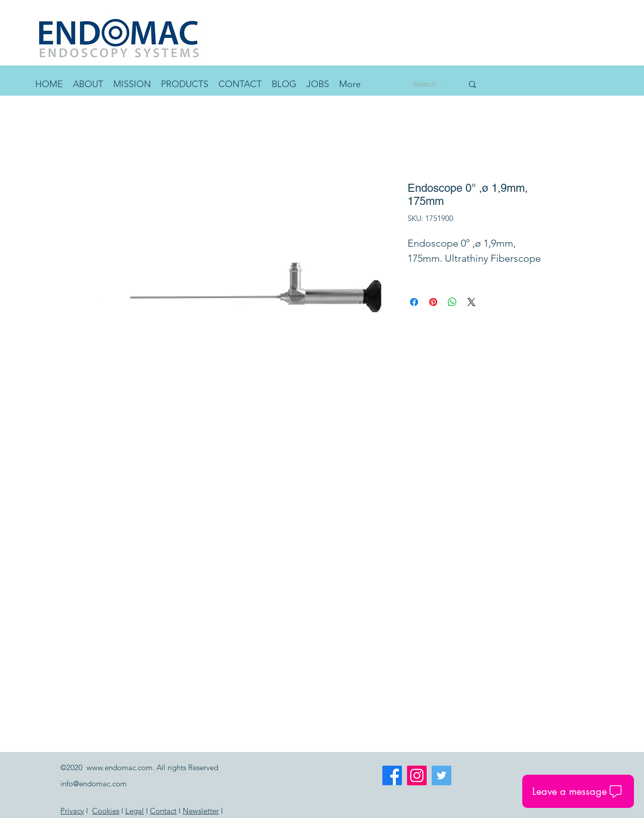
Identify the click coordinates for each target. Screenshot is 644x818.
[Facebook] (392, 775)
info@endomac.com (94, 784)
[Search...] (430, 84)
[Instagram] (417, 775)
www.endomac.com (119, 767)
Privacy (72, 811)
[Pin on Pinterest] (433, 302)
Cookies (106, 811)
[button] (185, 84)
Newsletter (201, 811)
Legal (135, 811)
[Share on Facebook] (414, 302)
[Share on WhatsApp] (452, 302)
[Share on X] (471, 302)
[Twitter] (441, 775)
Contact (163, 811)
